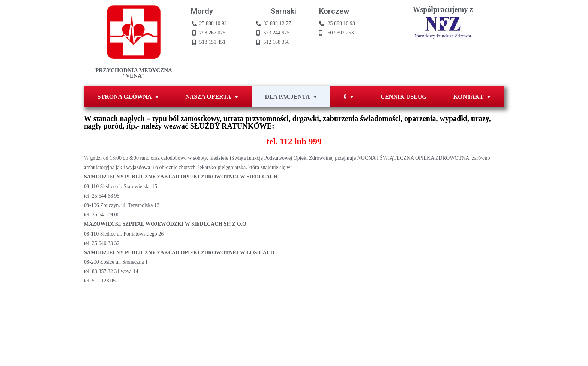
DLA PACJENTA (291, 97)
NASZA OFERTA (212, 97)
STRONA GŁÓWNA (128, 97)
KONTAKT (472, 97)
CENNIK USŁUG (404, 97)
